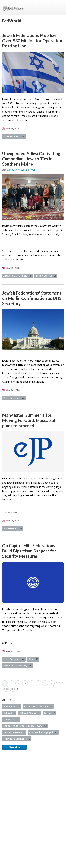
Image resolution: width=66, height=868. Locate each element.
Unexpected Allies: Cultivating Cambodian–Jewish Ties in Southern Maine (31, 159)
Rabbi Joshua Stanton (21, 170)
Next (17, 689)
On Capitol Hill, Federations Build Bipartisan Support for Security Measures (29, 551)
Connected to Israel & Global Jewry (25, 726)
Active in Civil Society (17, 276)
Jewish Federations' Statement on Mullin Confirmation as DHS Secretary (32, 298)
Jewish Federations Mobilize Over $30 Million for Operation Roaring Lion (32, 41)
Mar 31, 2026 (12, 129)
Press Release (14, 136)
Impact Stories (46, 276)
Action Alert (12, 706)
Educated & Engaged (43, 732)
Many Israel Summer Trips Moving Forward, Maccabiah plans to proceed (29, 420)
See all (14, 747)
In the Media (13, 528)
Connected (11, 719)
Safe (33, 659)
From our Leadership (17, 739)
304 (13, 689)
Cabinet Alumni (29, 713)
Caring (49, 713)
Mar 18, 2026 (12, 651)
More (60, 683)
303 (6, 689)
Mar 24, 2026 (12, 390)
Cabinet (9, 713)
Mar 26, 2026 (12, 268)
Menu (60, 7)
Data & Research (14, 732)
